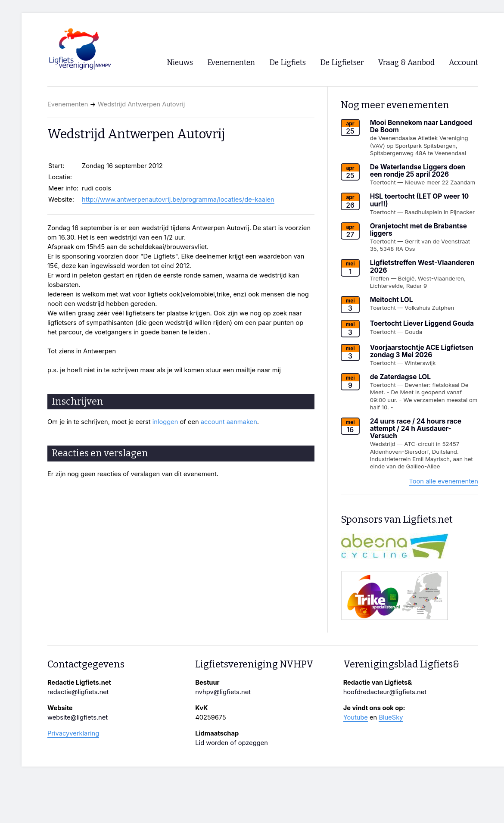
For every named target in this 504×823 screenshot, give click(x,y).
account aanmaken (229, 422)
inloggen (165, 422)
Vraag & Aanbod (406, 63)
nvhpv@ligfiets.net (223, 692)
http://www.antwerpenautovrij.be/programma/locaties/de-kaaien (178, 200)
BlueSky (391, 717)
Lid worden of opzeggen (232, 743)
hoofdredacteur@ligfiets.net (385, 692)
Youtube (356, 717)
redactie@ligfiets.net (78, 692)
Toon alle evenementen (443, 481)
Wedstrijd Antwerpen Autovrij (142, 104)
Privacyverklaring (73, 733)
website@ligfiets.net (78, 717)
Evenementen (68, 104)
